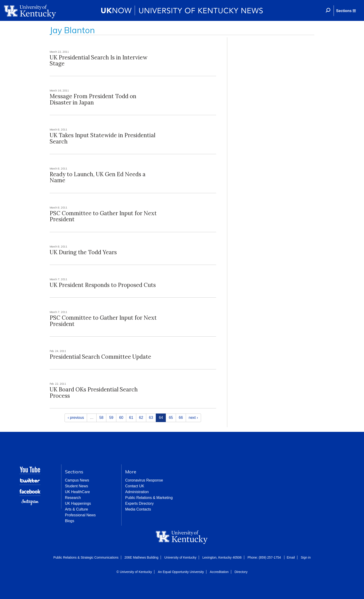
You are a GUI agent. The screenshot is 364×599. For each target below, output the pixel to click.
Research (73, 498)
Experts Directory (139, 503)
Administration (137, 492)
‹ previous (76, 418)
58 (101, 418)
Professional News (80, 515)
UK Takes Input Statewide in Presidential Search (102, 138)
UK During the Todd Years (83, 252)
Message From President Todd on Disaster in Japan (93, 99)
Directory (241, 572)
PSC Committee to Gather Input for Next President (103, 216)
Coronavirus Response (144, 480)
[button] (346, 11)
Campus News (77, 480)
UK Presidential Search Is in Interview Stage (99, 60)
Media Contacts (138, 509)
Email (291, 557)
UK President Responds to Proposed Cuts (103, 285)
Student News (77, 486)
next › (193, 418)
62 (141, 418)
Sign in (306, 557)
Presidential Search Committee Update (100, 357)
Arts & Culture (77, 509)
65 (171, 418)
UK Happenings (78, 503)
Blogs (70, 521)
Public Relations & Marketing (149, 498)
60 (121, 418)
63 (151, 418)
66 (181, 418)
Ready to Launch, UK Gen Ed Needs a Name (98, 177)
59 (111, 418)
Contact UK (135, 486)
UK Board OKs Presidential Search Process (94, 392)
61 (131, 418)
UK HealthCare (78, 492)
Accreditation (219, 572)
